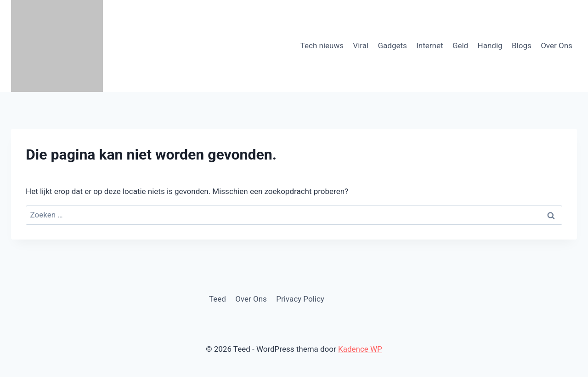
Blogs (522, 46)
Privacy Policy (300, 299)
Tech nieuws (322, 46)
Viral (361, 46)
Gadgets (393, 46)
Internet (430, 46)
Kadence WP (360, 349)
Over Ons (557, 46)
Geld (460, 46)
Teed (218, 299)
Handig (490, 46)
